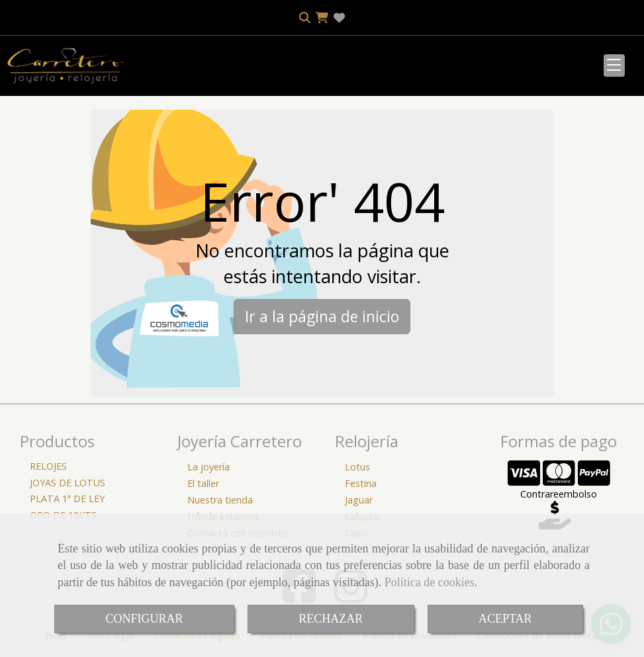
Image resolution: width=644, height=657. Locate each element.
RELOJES (48, 466)
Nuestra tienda (220, 500)
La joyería (208, 467)
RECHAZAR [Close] (331, 619)
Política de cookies (430, 582)
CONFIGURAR (144, 619)
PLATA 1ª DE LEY (67, 499)
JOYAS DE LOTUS (68, 483)
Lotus (357, 467)
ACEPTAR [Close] (505, 619)
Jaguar (359, 500)
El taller (203, 483)
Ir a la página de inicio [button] (322, 316)
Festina (361, 483)
